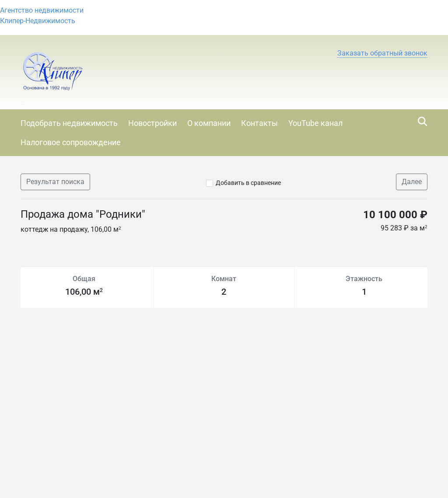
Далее (412, 182)
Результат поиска (55, 182)
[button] (382, 53)
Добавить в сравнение (248, 183)
